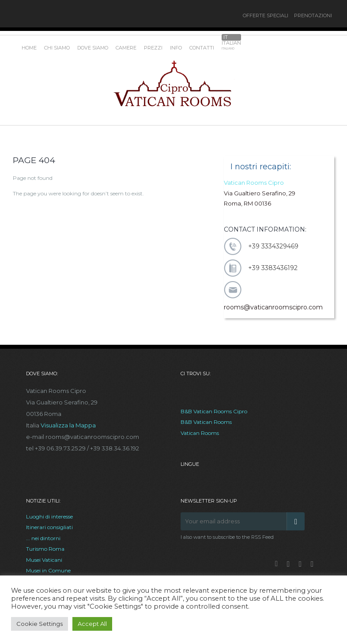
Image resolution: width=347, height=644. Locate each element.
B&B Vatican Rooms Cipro (214, 411)
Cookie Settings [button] (40, 624)
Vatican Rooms (200, 433)
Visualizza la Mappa (68, 425)
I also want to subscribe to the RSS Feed (227, 537)
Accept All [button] (92, 624)
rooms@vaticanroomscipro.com (273, 307)
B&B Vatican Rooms (206, 422)
